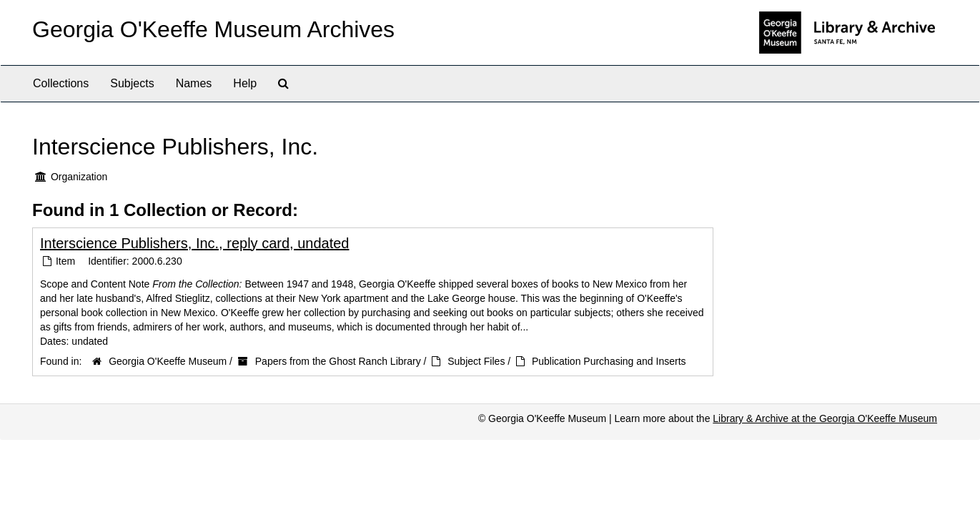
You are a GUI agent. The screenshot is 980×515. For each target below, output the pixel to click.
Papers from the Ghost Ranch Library (338, 361)
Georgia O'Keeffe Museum (168, 361)
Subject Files (476, 361)
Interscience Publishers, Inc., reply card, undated (194, 243)
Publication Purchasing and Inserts (609, 361)
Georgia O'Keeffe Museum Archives (213, 29)
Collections (61, 83)
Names (194, 83)
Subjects (132, 83)
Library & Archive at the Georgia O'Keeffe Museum (825, 418)
